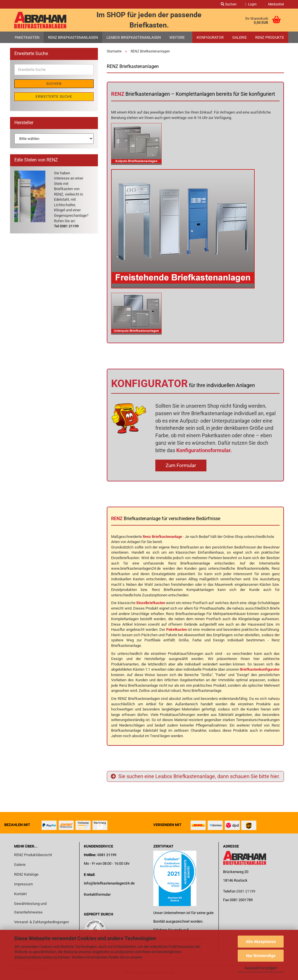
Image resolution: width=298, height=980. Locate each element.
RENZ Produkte (270, 37)
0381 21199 (106, 855)
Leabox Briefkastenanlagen (134, 37)
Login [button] (251, 4)
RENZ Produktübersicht (33, 855)
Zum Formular (181, 465)
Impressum (23, 884)
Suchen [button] (229, 4)
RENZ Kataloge (26, 874)
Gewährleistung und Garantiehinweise (30, 908)
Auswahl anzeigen (261, 968)
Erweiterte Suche (54, 97)
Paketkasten (27, 37)
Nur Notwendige (261, 956)
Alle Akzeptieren (261, 942)
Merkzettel (275, 4)
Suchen (54, 84)
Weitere (177, 37)
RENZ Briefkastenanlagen (73, 37)
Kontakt (20, 894)
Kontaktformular (97, 894)
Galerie (239, 37)
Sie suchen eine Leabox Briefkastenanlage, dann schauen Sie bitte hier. (196, 776)
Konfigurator (210, 37)
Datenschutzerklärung (161, 957)
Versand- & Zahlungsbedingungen (41, 922)
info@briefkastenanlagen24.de (109, 883)
